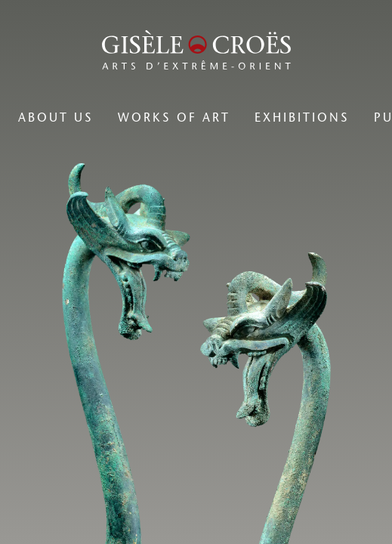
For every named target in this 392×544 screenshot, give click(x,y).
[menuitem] (56, 118)
